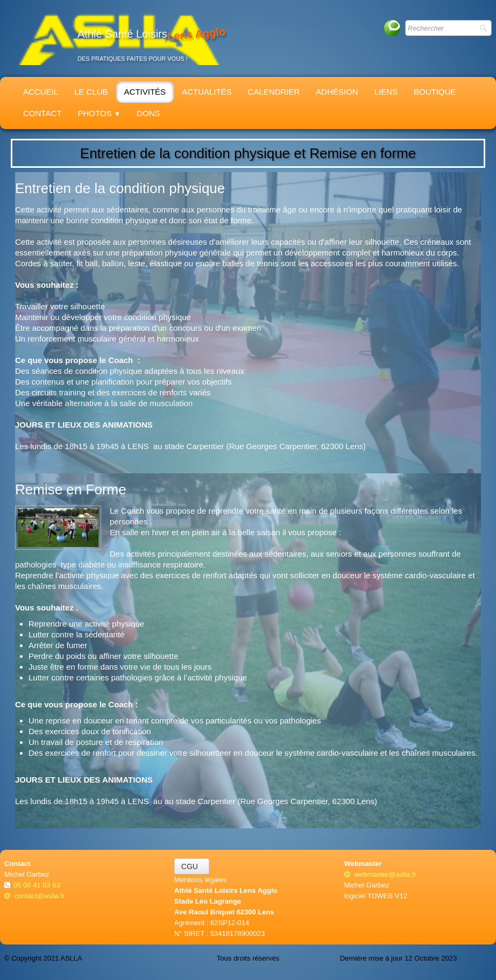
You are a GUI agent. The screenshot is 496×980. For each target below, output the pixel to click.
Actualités (207, 92)
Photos (99, 113)
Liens (386, 92)
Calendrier (274, 92)
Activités (145, 92)
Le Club (91, 92)
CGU (192, 867)
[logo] (119, 38)
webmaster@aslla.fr (380, 874)
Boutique (435, 92)
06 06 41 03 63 (38, 885)
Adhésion (337, 92)
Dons (148, 113)
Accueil (41, 92)
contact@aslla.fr (34, 896)
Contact (42, 113)
